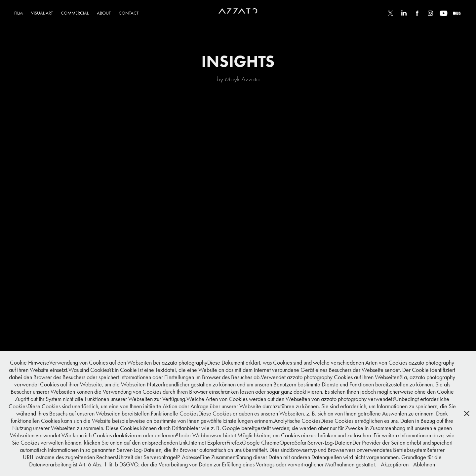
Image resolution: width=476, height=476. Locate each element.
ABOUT (104, 13)
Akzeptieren (395, 464)
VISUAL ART (42, 13)
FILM (19, 13)
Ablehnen (424, 464)
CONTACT (129, 13)
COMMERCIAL (75, 13)
